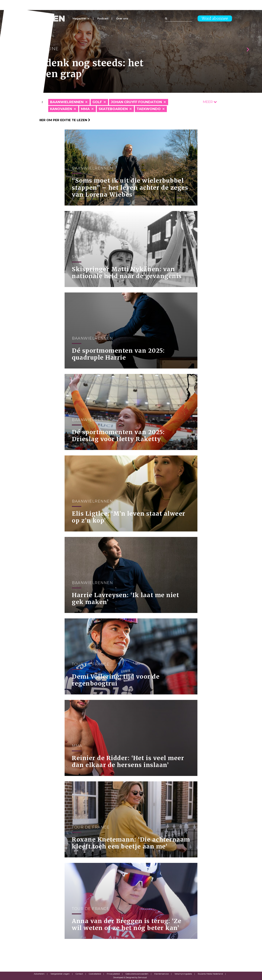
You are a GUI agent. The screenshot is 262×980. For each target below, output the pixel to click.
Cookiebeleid (95, 974)
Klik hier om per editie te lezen (60, 120)
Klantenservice (161, 974)
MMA (85, 109)
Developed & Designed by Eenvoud (130, 977)
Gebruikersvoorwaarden (137, 974)
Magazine (79, 19)
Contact (79, 974)
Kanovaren (61, 109)
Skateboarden (113, 109)
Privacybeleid (113, 974)
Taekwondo (149, 109)
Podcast (103, 19)
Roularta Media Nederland (210, 974)
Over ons (122, 19)
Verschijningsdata (183, 974)
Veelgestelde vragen (60, 974)
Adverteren (39, 974)
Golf (97, 102)
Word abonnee (215, 18)
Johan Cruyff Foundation (136, 102)
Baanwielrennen (67, 102)
